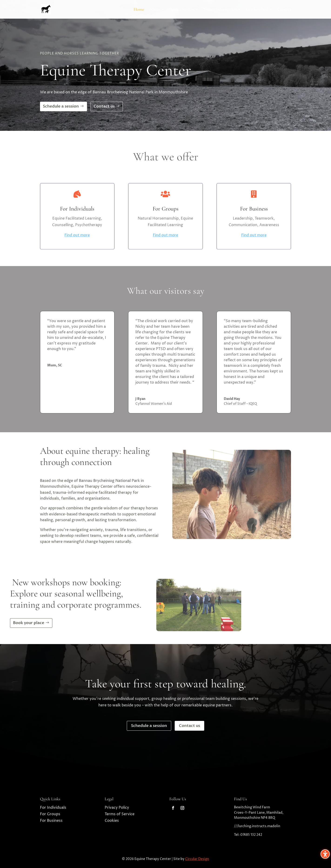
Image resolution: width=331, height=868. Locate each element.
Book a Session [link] (182, 10)
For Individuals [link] (53, 809)
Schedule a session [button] (61, 106)
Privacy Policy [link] (117, 809)
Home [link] (139, 10)
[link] (173, 808)
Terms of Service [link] (120, 816)
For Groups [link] (50, 816)
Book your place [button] (29, 623)
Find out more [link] (77, 251)
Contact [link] (284, 10)
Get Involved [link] (257, 10)
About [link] (155, 10)
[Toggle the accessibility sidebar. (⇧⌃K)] (325, 854)
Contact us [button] (104, 106)
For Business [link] (51, 822)
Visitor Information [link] (220, 10)
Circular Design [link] (197, 860)
